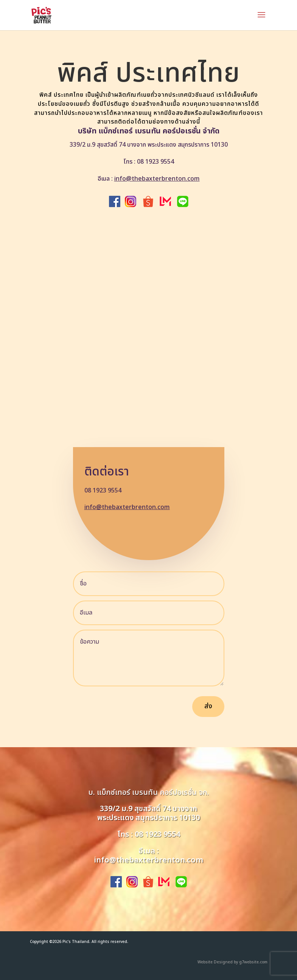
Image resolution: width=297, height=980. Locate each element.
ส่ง (208, 706)
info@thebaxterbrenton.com (157, 179)
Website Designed (215, 962)
